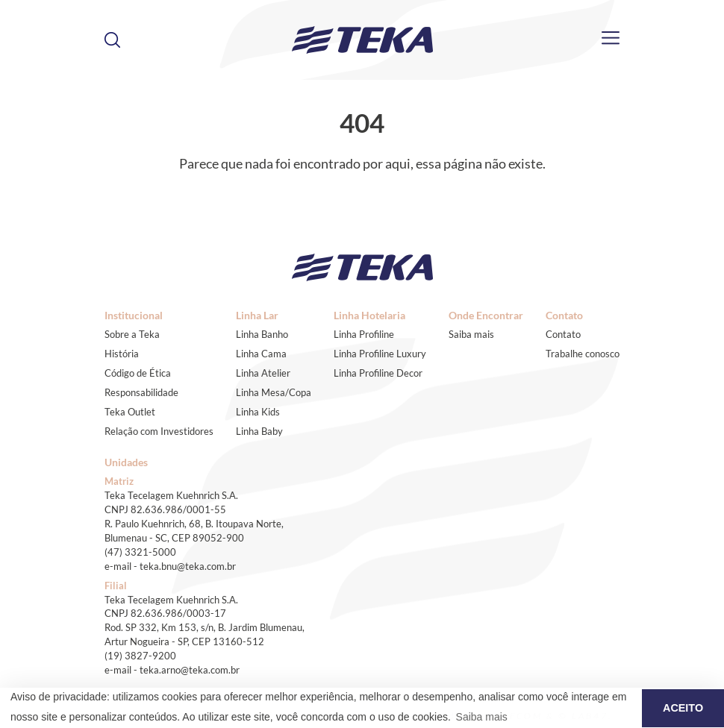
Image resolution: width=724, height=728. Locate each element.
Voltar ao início (362, 187)
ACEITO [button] (683, 708)
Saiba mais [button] (482, 717)
